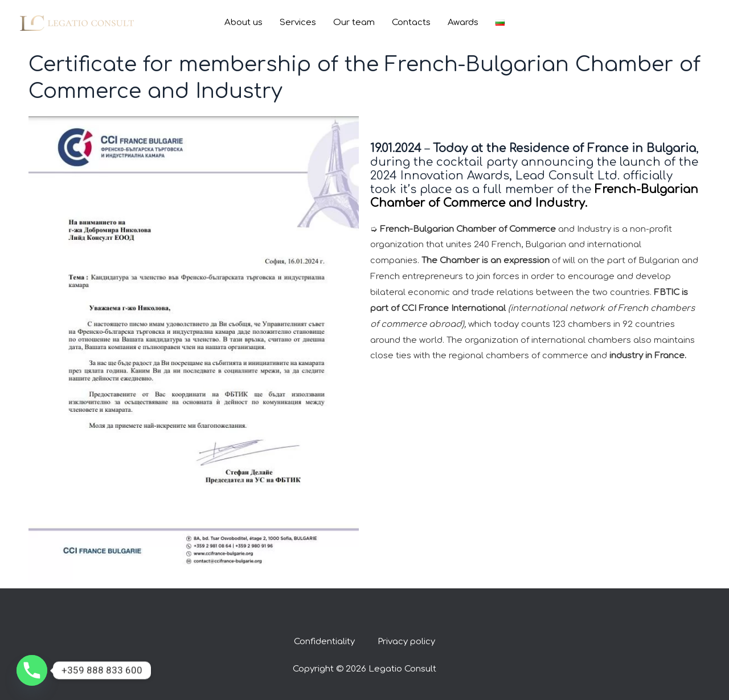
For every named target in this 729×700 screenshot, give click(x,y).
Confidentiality (324, 642)
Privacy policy (406, 642)
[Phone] (32, 670)
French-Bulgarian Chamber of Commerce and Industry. (534, 196)
